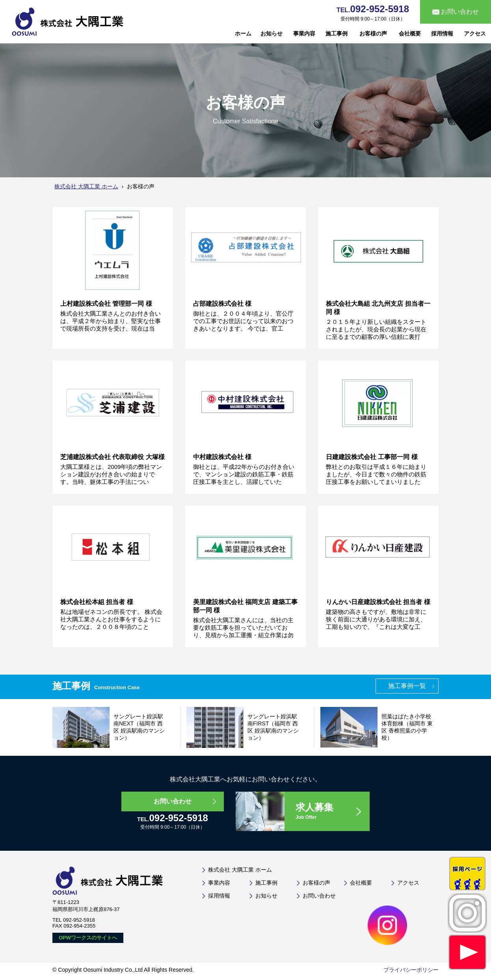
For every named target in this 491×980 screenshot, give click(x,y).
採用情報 (442, 33)
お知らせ (272, 33)
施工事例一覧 (407, 686)
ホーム (243, 33)
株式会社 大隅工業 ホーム (86, 186)
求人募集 (332, 812)
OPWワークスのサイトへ (88, 938)
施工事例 (337, 33)
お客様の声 (373, 33)
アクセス (475, 33)
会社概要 (410, 33)
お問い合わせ (173, 801)
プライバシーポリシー (411, 970)
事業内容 (304, 33)
